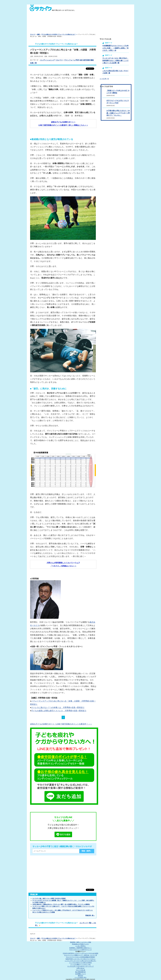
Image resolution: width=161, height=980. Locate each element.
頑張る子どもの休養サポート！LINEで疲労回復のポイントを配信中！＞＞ (61, 724)
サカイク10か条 (80, 970)
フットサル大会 (80, 963)
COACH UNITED (81, 953)
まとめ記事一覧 (104, 79)
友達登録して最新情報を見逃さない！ (80, 948)
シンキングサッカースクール (80, 961)
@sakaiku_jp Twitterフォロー (80, 944)
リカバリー (59, 60)
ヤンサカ (80, 966)
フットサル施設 (81, 964)
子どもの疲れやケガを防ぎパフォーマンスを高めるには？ (58, 34)
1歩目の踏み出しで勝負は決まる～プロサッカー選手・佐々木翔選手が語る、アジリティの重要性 (61, 904)
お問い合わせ (80, 968)
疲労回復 (87, 60)
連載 (38, 34)
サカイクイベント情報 (80, 955)
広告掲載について (80, 974)
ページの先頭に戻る (80, 977)
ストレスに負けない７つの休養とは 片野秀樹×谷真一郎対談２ (58, 707)
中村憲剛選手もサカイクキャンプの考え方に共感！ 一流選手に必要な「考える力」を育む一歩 (115, 48)
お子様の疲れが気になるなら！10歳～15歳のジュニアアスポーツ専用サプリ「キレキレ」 (118, 113)
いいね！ (80, 946)
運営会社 (80, 976)
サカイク (33, 34)
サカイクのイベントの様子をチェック (80, 950)
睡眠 (92, 60)
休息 (81, 60)
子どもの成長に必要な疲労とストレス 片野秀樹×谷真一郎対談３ (59, 711)
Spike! (80, 959)
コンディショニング (47, 60)
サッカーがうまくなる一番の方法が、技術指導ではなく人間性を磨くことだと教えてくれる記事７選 (115, 60)
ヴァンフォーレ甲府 (71, 60)
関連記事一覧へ (90, 915)
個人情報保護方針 (80, 972)
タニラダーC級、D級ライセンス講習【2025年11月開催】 (49, 898)
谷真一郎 (33, 63)
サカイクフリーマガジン (80, 957)
